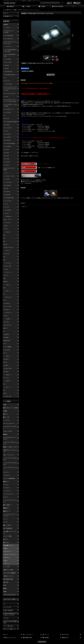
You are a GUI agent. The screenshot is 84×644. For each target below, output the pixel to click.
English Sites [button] (42, 642)
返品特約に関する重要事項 (27, 71)
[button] (73, 6)
